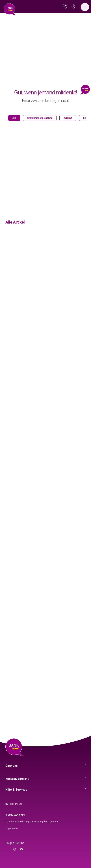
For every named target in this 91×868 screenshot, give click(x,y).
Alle (14, 118)
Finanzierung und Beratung (40, 118)
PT (17, 804)
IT (13, 804)
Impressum (12, 828)
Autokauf (68, 118)
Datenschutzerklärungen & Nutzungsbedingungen (32, 822)
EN (20, 804)
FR (10, 804)
